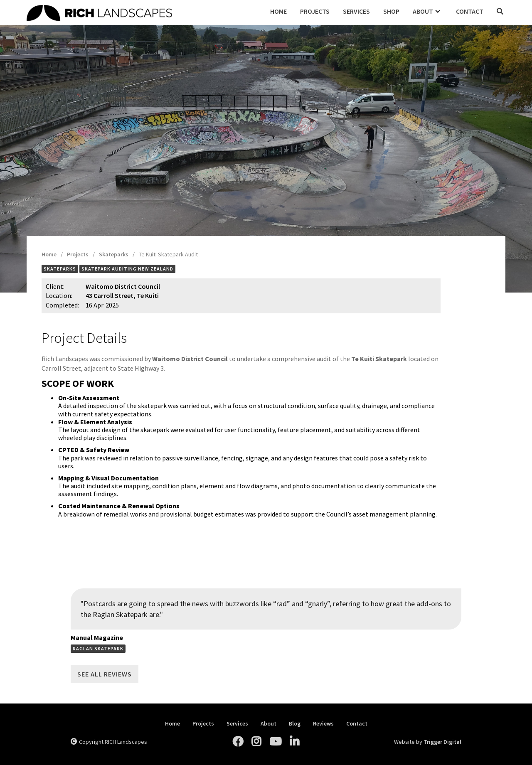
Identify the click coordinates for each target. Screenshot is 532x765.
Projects (315, 11)
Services (356, 11)
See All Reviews (105, 674)
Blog (295, 724)
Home (278, 11)
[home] (145, 12)
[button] (428, 11)
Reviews (323, 724)
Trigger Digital (442, 742)
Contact (470, 11)
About (268, 724)
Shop (391, 11)
